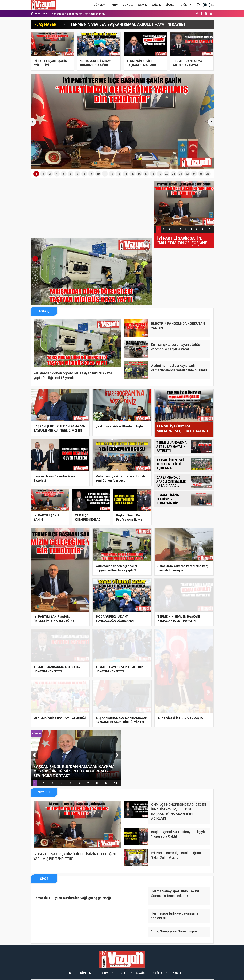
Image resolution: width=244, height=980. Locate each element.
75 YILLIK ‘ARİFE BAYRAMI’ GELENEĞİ (60, 718)
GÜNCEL (128, 5)
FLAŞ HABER (46, 24)
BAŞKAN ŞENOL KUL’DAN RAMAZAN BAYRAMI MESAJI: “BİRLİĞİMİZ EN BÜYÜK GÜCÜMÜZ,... (59, 430)
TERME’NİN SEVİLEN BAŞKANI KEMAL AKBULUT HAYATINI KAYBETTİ (131, 24)
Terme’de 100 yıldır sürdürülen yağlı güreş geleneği (72, 900)
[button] (32, 122)
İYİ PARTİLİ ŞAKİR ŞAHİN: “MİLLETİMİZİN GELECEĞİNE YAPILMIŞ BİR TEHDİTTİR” (182, 241)
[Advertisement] (91, 209)
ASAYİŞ (142, 5)
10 (209, 229)
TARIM (114, 5)
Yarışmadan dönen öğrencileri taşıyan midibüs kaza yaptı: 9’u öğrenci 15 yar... (117, 570)
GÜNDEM (99, 5)
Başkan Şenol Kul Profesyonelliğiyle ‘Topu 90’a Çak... (129, 519)
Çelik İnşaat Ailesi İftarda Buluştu (119, 426)
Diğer (186, 5)
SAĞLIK (156, 5)
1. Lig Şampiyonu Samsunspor (174, 934)
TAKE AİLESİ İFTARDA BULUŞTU (180, 718)
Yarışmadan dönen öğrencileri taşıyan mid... (79, 14)
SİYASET (171, 5)
